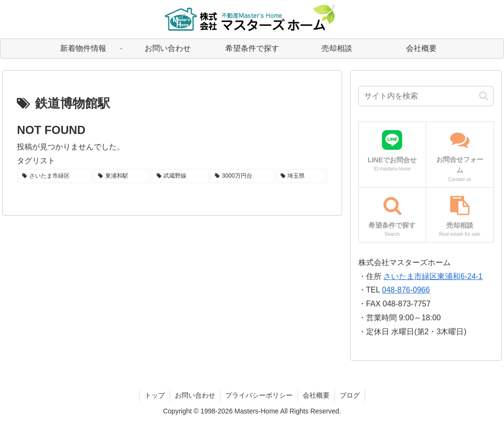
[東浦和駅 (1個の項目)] (122, 176)
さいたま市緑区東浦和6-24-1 (433, 276)
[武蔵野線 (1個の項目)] (181, 176)
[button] (484, 96)
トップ (155, 395)
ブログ (350, 395)
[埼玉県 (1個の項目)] (302, 176)
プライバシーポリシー (259, 395)
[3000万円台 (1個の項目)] (242, 176)
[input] (426, 96)
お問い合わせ (195, 395)
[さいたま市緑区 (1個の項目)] (55, 176)
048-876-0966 (406, 290)
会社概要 (316, 395)
